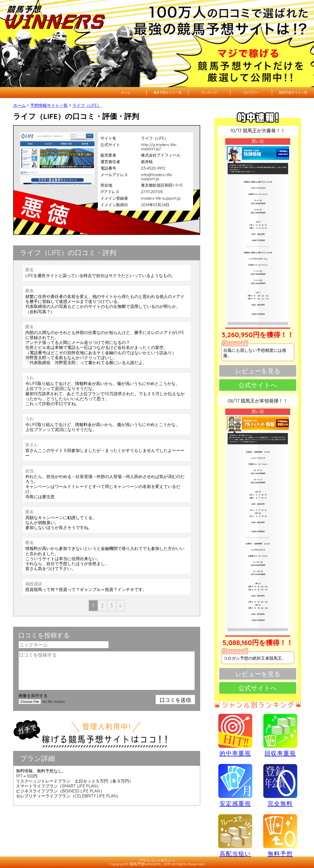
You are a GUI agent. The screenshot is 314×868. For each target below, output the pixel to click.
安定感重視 (235, 785)
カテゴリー (251, 92)
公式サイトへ (258, 385)
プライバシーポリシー (157, 860)
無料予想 (280, 835)
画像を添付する (33, 695)
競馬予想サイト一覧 (293, 92)
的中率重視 (235, 735)
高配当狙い (235, 835)
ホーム (126, 92)
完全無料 (280, 786)
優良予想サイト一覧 (167, 92)
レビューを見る (258, 371)
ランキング (209, 92)
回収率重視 (280, 735)
